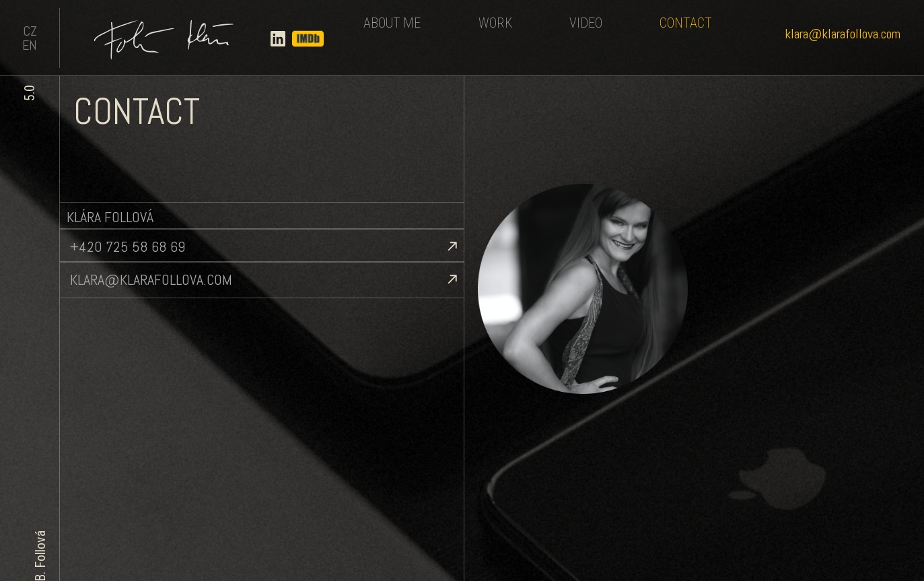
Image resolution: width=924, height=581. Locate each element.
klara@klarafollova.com (843, 34)
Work (495, 23)
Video (586, 23)
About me (392, 23)
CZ (30, 31)
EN (30, 45)
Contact (686, 23)
